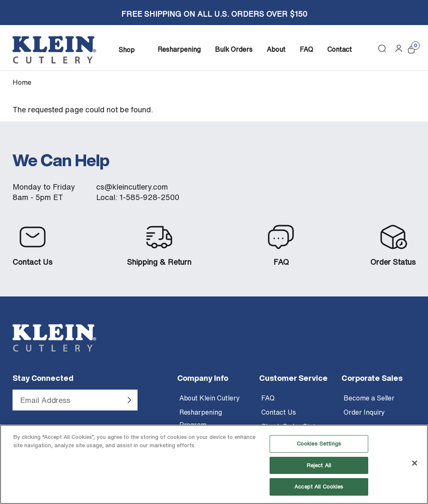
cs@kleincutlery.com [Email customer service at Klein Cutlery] (132, 187)
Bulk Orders (234, 49)
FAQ (306, 49)
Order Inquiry (364, 412)
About (276, 49)
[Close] (415, 470)
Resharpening (179, 49)
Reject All (319, 472)
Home (22, 82)
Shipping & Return (159, 262)
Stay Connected (43, 378)
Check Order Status (292, 426)
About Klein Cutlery (210, 398)
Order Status (393, 262)
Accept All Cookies (319, 494)
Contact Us (32, 262)
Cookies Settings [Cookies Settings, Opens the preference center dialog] (319, 451)
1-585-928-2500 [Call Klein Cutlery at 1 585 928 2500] (149, 197)
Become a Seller (369, 398)
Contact (340, 49)
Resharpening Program (201, 418)
